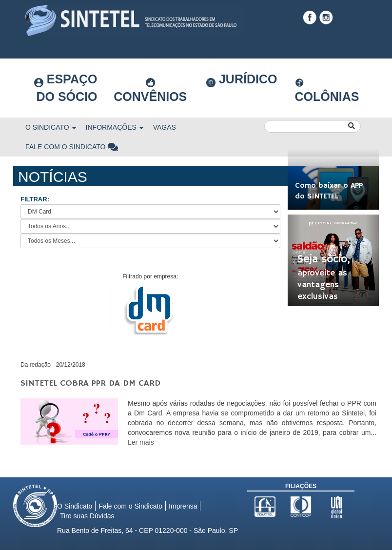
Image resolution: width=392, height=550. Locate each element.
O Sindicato (51, 127)
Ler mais (141, 442)
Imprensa (183, 506)
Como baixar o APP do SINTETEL (329, 191)
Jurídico (242, 80)
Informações (115, 127)
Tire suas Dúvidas (87, 516)
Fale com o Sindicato (72, 147)
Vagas (165, 127)
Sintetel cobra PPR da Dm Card (90, 383)
